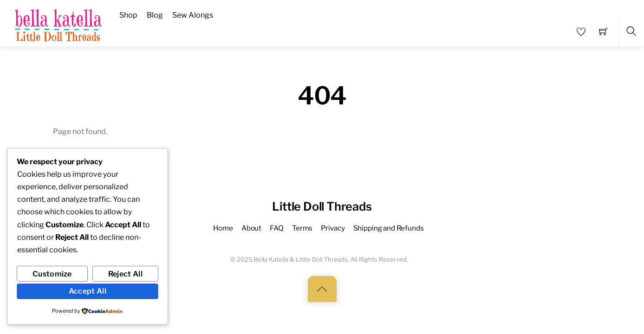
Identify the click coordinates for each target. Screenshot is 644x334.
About (251, 228)
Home (223, 228)
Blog (155, 15)
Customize (52, 274)
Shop (128, 15)
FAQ (277, 228)
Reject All (125, 274)
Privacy (333, 228)
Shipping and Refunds (389, 228)
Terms (302, 228)
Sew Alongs (193, 15)
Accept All (88, 291)
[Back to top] (322, 289)
